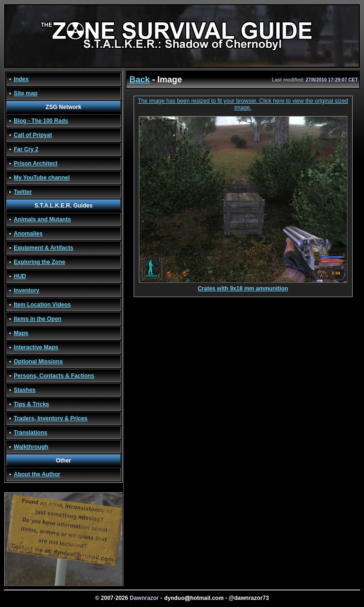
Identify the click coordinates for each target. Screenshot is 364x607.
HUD (20, 276)
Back (140, 80)
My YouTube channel (42, 178)
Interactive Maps (36, 347)
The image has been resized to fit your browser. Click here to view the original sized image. (243, 104)
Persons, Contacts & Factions (54, 376)
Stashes (25, 390)
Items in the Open (38, 319)
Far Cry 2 (26, 149)
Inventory (27, 290)
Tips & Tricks (31, 404)
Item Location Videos (42, 305)
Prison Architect (36, 163)
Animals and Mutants (42, 219)
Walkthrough (31, 447)
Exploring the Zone (40, 262)
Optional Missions (38, 362)
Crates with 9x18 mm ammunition (243, 286)
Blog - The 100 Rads (41, 121)
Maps (21, 333)
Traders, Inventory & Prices (50, 418)
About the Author (37, 474)
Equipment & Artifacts (44, 248)
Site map (26, 93)
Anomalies (28, 234)
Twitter (23, 192)
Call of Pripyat (33, 135)
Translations (31, 433)
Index (21, 79)
